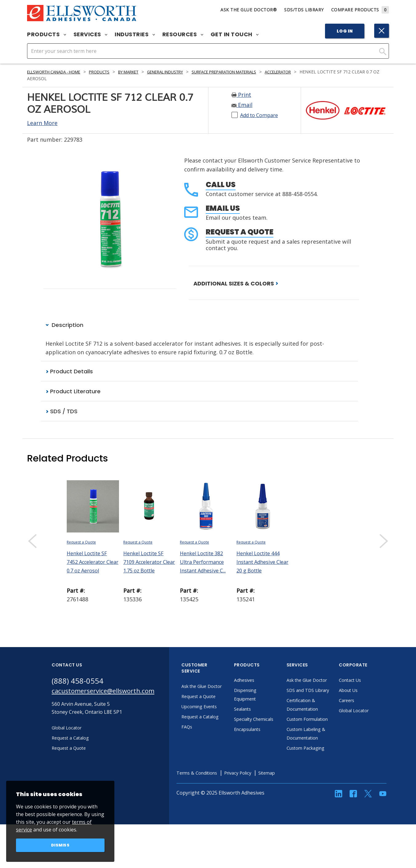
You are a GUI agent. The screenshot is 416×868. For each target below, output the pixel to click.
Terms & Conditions (215, 808)
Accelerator (313, 72)
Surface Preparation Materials (252, 72)
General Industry (184, 72)
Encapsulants (265, 739)
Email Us (223, 208)
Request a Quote (240, 232)
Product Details (69, 372)
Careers (364, 701)
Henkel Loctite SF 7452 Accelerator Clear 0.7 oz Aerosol (93, 563)
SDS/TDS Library (304, 10)
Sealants (260, 710)
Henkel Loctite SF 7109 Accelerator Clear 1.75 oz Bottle (149, 563)
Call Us (221, 185)
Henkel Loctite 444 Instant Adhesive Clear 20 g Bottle (261, 563)
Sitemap (292, 808)
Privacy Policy (260, 808)
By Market (142, 72)
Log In (345, 31)
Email (242, 105)
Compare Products (360, 10)
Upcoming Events (217, 716)
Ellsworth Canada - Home (58, 72)
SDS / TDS (61, 412)
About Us (365, 691)
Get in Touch (235, 34)
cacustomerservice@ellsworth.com (111, 693)
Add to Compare (262, 115)
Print (241, 95)
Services (91, 34)
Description (64, 325)
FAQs (203, 736)
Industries (135, 34)
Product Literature (73, 392)
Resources (183, 34)
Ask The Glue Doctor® (249, 10)
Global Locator (371, 711)
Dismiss (60, 845)
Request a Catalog (218, 726)
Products (47, 34)
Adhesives (261, 681)
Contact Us (367, 681)
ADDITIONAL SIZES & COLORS (236, 283)
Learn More (42, 123)
